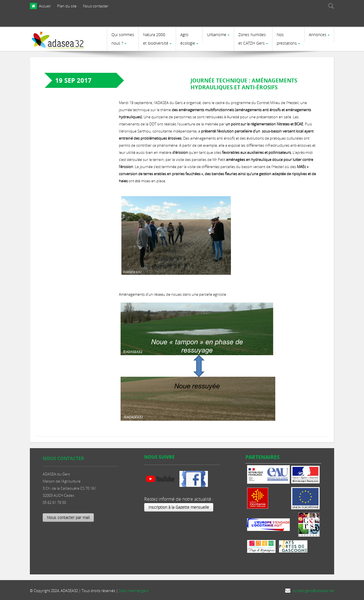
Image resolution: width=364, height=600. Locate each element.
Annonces (318, 35)
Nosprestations (287, 39)
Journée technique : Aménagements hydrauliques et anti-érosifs (244, 84)
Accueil (45, 6)
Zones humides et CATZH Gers (252, 39)
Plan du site (67, 6)
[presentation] (299, 21)
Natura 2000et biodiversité (156, 39)
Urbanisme (217, 35)
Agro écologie (188, 39)
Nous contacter (96, 6)
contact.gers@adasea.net (313, 591)
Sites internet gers (134, 591)
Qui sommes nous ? (123, 39)
